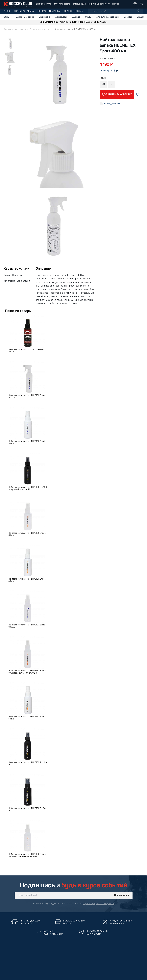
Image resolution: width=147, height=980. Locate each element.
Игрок (7, 11)
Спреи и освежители (39, 29)
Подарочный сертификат (99, 4)
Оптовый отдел (79, 4)
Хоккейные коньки (25, 17)
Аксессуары (61, 17)
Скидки (140, 17)
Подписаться (122, 895)
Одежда (76, 17)
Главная (7, 29)
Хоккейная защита (24, 11)
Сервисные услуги (74, 11)
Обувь (88, 17)
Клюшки (7, 17)
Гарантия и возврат (62, 4)
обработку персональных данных (98, 904)
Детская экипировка (49, 11)
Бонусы (116, 4)
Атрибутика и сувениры (108, 17)
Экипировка (45, 17)
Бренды (128, 17)
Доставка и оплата (44, 4)
